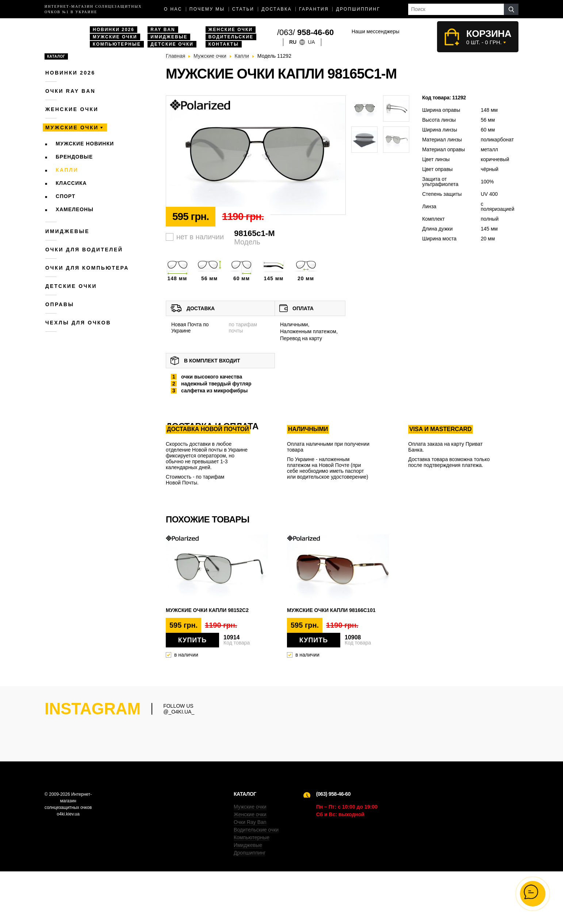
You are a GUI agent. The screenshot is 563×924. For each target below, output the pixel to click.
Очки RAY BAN (70, 91)
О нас (173, 9)
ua (311, 42)
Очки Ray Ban (250, 875)
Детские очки (172, 44)
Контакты (224, 44)
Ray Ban (163, 30)
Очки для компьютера (87, 268)
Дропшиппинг (358, 9)
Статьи (243, 9)
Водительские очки (256, 882)
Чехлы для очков (78, 323)
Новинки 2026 (114, 30)
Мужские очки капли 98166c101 (331, 610)
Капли (67, 170)
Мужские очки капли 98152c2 (207, 610)
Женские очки (231, 30)
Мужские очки (115, 37)
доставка (277, 9)
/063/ (305, 32)
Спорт (66, 196)
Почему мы (207, 9)
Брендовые (74, 157)
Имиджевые (169, 37)
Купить (192, 640)
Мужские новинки (85, 144)
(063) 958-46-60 (333, 847)
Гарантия (314, 9)
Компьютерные (117, 44)
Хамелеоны (75, 209)
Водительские (231, 37)
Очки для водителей (84, 250)
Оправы (60, 304)
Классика (71, 183)
